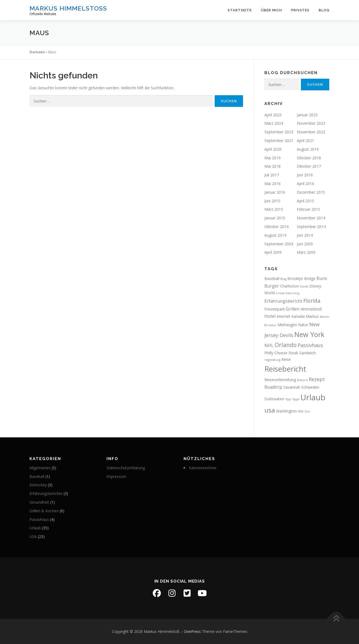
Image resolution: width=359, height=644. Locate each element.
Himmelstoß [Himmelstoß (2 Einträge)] (311, 309)
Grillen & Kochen (44, 511)
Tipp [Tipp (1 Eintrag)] (288, 399)
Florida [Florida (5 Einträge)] (312, 301)
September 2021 (279, 141)
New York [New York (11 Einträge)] (309, 334)
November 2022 (311, 132)
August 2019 (308, 149)
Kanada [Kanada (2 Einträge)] (298, 316)
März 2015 (274, 209)
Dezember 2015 (311, 192)
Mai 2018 (272, 166)
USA (33, 536)
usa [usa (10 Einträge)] (270, 410)
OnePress (192, 631)
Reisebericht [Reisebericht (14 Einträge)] (285, 369)
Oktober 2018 (309, 158)
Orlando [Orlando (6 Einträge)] (286, 345)
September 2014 (311, 227)
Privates (300, 10)
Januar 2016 (275, 192)
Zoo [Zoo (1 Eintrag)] (307, 411)
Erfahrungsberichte (46, 493)
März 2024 (274, 123)
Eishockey (38, 485)
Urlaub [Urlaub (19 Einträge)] (313, 397)
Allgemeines (40, 468)
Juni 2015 (272, 201)
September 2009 (279, 244)
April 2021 (305, 141)
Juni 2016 (305, 175)
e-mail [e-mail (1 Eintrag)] (280, 293)
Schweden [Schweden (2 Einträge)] (310, 387)
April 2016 (305, 184)
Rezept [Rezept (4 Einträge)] (317, 379)
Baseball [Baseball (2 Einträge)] (272, 278)
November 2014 (311, 218)
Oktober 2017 (309, 166)
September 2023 (279, 132)
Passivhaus (39, 519)
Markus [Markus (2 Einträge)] (312, 316)
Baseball (37, 476)
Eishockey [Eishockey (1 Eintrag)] (293, 293)
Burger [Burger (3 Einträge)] (272, 286)
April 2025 (273, 115)
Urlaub (35, 528)
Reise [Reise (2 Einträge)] (286, 359)
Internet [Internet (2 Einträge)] (283, 316)
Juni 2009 (305, 244)
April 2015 (305, 201)
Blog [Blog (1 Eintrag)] (283, 279)
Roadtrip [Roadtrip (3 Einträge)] (273, 387)
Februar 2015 (308, 209)
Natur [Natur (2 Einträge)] (303, 325)
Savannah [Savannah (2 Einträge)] (292, 387)
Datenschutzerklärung (126, 468)
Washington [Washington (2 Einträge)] (286, 411)
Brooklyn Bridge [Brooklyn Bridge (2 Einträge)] (301, 278)
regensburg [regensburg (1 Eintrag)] (272, 360)
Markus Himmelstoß (68, 8)
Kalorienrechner (203, 468)
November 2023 (311, 123)
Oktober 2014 (276, 227)
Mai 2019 (272, 158)
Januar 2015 (275, 218)
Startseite (240, 10)
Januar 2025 (307, 115)
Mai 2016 (272, 184)
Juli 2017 (272, 175)
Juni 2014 (305, 235)
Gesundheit (39, 502)
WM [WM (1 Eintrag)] (301, 411)
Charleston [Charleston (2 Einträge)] (290, 286)
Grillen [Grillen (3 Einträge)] (292, 309)
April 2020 (273, 149)
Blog (324, 10)
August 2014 (275, 235)
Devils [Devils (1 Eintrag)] (304, 286)
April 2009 (273, 252)
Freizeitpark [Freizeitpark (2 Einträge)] (275, 309)
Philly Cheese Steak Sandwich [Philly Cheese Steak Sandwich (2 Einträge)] (290, 353)
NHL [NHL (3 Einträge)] (269, 345)
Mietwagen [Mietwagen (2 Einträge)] (287, 325)
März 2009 (306, 252)
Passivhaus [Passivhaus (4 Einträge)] (310, 345)
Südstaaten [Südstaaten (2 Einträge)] (274, 399)
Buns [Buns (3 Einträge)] (322, 278)
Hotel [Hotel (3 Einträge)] (270, 316)
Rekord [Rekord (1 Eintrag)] (302, 380)
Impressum (116, 476)
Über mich (271, 10)
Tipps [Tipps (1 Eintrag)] (296, 399)
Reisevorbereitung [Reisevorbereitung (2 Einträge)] (280, 380)
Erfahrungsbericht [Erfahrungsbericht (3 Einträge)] (283, 301)
